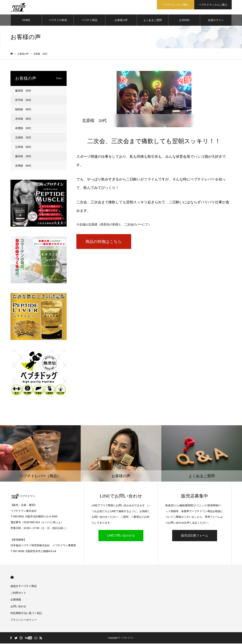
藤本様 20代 (23, 157)
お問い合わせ (18, 607)
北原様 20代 (23, 138)
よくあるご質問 (153, 21)
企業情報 (16, 600)
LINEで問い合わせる (121, 536)
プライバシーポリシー (24, 620)
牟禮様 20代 (23, 129)
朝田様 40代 (23, 110)
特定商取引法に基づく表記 (26, 614)
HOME (26, 21)
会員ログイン (216, 21)
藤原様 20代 (23, 91)
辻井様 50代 (23, 147)
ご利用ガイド (18, 593)
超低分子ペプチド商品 (24, 587)
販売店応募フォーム (195, 536)
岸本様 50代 (23, 119)
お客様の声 (121, 21)
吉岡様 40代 (23, 166)
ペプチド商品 (89, 21)
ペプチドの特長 (58, 21)
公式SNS (184, 21)
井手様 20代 (23, 101)
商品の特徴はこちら (109, 242)
